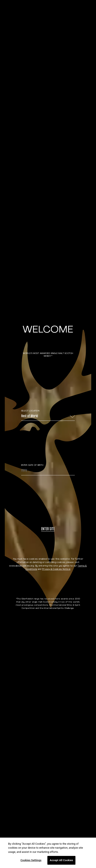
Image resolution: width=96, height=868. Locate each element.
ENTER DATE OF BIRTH (32, 465)
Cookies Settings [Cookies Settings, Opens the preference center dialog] (31, 860)
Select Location (30, 411)
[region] (48, 853)
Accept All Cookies (61, 860)
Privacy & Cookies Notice (56, 569)
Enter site (48, 529)
